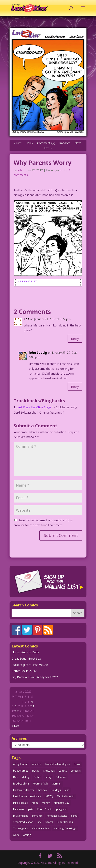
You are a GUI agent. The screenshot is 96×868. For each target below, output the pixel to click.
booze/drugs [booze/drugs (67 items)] (21, 771)
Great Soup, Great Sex (26, 658)
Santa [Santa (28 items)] (74, 816)
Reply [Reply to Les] (75, 339)
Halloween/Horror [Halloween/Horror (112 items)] (24, 790)
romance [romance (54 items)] (37, 816)
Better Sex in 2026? (24, 671)
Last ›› (48, 148)
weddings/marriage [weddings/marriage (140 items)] (65, 828)
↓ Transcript (27, 281)
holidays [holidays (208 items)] (56, 790)
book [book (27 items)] (77, 764)
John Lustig (38, 353)
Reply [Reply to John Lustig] (75, 386)
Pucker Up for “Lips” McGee (30, 665)
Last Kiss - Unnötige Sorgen (35, 407)
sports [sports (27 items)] (49, 822)
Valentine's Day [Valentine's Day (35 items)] (41, 828)
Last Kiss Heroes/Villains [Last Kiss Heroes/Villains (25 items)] (27, 796)
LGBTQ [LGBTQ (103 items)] (49, 796)
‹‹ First (17, 143)
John (20, 170)
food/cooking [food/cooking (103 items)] (21, 784)
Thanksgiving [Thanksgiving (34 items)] (21, 828)
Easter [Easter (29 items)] (37, 777)
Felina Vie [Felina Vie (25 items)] (61, 777)
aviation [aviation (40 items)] (36, 764)
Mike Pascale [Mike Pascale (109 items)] (20, 803)
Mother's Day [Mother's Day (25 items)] (61, 803)
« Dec (16, 726)
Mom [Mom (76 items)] (35, 803)
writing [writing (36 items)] (27, 835)
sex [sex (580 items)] (39, 822)
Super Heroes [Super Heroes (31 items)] (65, 822)
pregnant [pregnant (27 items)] (61, 809)
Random (65, 143)
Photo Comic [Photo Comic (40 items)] (45, 809)
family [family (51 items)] (48, 777)
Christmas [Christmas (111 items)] (49, 771)
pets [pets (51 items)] (31, 809)
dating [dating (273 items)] (26, 777)
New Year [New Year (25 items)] (19, 809)
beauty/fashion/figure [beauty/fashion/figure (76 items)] (57, 764)
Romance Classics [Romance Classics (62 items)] (57, 816)
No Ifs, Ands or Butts (25, 652)
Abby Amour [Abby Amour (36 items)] (20, 764)
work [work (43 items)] (16, 835)
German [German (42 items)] (57, 784)
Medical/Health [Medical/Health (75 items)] (66, 796)
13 (16, 711)
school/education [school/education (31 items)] (23, 822)
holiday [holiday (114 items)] (43, 790)
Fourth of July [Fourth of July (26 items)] (40, 784)
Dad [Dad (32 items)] (16, 777)
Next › (78, 143)
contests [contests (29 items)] (76, 771)
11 (33, 706)
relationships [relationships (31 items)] (21, 816)
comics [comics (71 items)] (63, 771)
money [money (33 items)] (46, 803)
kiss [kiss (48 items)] (67, 790)
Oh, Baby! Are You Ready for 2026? (35, 677)
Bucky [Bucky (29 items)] (36, 771)
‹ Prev (29, 143)
